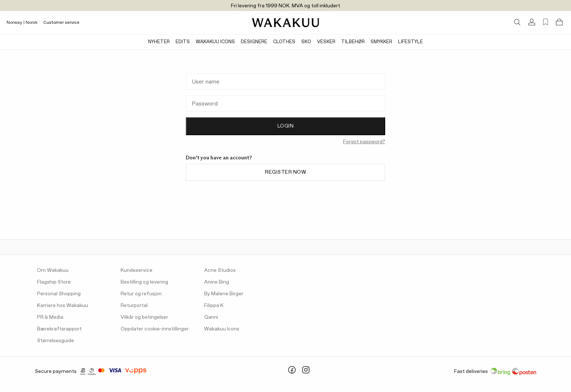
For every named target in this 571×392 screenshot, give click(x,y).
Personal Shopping (59, 294)
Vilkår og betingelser (144, 317)
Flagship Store (54, 282)
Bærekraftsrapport (59, 329)
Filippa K (214, 306)
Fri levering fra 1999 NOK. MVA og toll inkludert (285, 6)
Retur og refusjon (141, 294)
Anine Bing (217, 282)
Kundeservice (137, 270)
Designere (254, 42)
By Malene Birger (224, 294)
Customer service (61, 23)
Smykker (381, 42)
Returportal (134, 306)
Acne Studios (220, 270)
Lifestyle (410, 42)
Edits (183, 42)
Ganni (211, 317)
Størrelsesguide (56, 341)
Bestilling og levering (144, 282)
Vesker (326, 42)
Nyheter (159, 42)
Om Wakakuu (53, 270)
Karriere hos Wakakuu (62, 306)
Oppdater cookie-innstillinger (155, 329)
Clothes (284, 42)
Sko (306, 42)
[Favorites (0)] (546, 22)
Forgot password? (364, 142)
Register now (285, 172)
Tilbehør (353, 42)
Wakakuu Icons (215, 42)
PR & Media (50, 317)
